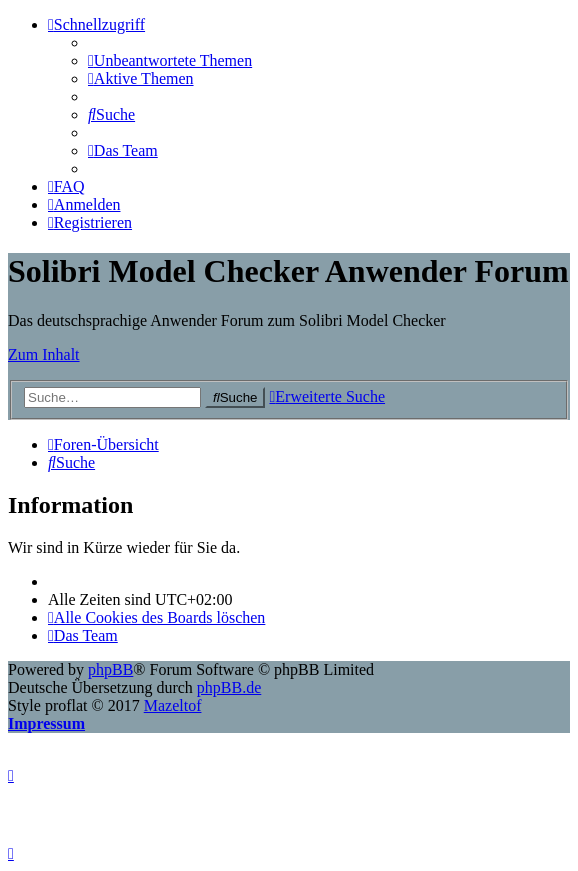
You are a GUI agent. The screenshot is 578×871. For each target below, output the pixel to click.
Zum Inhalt (44, 354)
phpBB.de (229, 687)
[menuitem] (170, 60)
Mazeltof (173, 705)
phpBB (110, 669)
